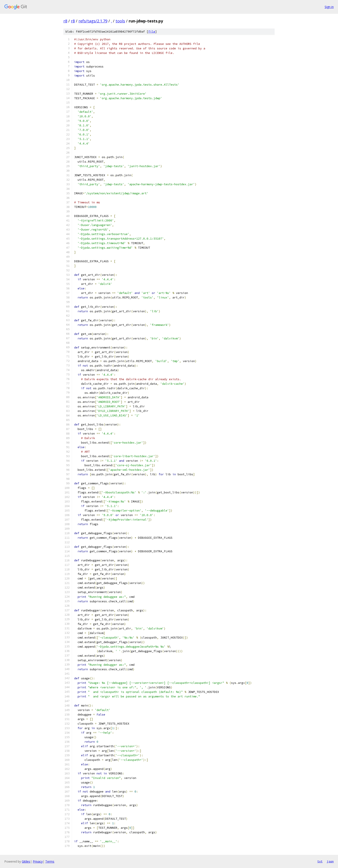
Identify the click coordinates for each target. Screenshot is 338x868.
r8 (65, 21)
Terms (50, 861)
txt (320, 861)
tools (120, 21)
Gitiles (26, 861)
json (330, 861)
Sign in (329, 7)
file (152, 32)
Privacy (38, 861)
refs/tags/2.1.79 (93, 21)
